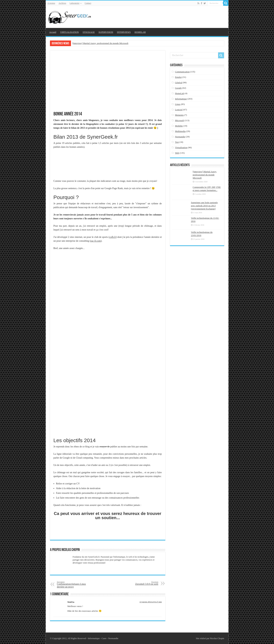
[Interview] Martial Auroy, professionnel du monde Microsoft (100, 43)
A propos (51, 3)
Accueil (53, 32)
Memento (179, 115)
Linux (178, 104)
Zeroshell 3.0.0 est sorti (140, 583)
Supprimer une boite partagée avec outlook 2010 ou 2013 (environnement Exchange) (204, 206)
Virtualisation (181, 147)
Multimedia (180, 131)
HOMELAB (140, 32)
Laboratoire (75, 3)
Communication (182, 72)
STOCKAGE (89, 32)
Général (179, 83)
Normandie (180, 137)
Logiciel (179, 110)
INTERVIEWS (124, 32)
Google (178, 88)
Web (177, 153)
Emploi (178, 77)
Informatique (181, 99)
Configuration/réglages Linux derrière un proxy (75, 584)
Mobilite (179, 126)
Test (177, 142)
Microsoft (179, 120)
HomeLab (179, 93)
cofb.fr (113, 237)
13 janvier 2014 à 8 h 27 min (151, 602)
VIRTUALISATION (69, 32)
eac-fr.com (96, 241)
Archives (62, 3)
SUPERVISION (106, 32)
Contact (88, 3)
